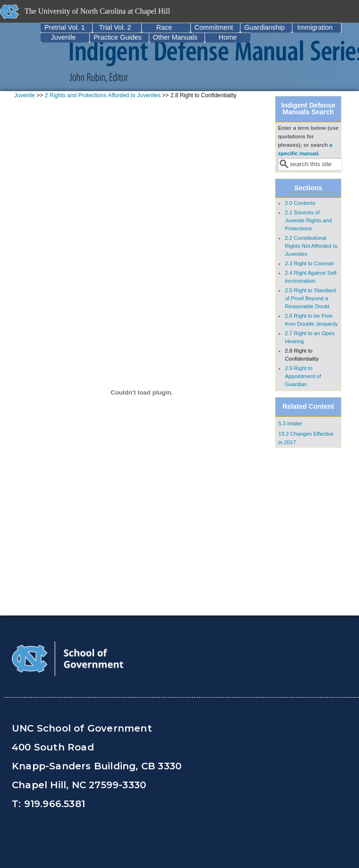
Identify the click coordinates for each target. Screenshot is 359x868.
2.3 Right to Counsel (309, 263)
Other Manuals (175, 37)
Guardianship (265, 27)
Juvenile (64, 37)
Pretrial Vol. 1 (65, 27)
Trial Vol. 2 (115, 27)
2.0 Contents (300, 203)
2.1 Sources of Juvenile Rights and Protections (308, 220)
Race (164, 27)
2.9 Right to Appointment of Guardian (303, 376)
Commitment (214, 27)
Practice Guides (118, 37)
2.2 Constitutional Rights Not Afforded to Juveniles (311, 246)
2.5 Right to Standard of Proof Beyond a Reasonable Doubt (310, 298)
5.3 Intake (290, 423)
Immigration (315, 27)
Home (228, 37)
